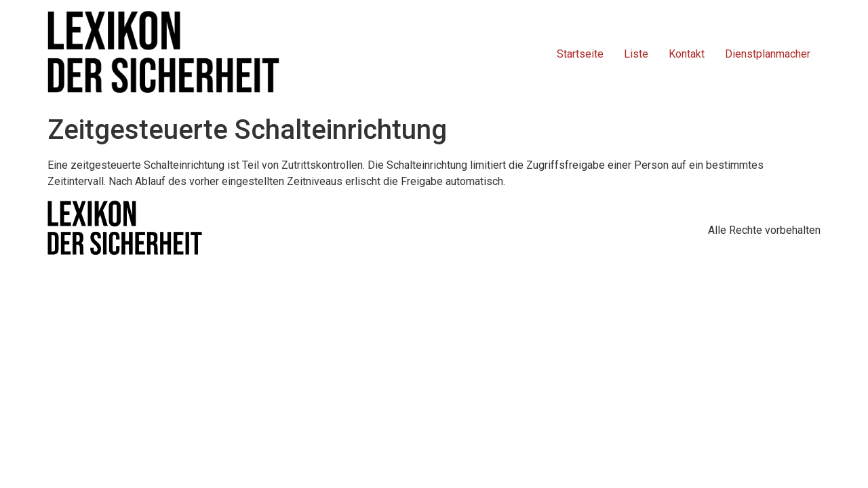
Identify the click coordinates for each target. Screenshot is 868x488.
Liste (636, 54)
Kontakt (687, 54)
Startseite (580, 54)
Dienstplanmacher (768, 54)
